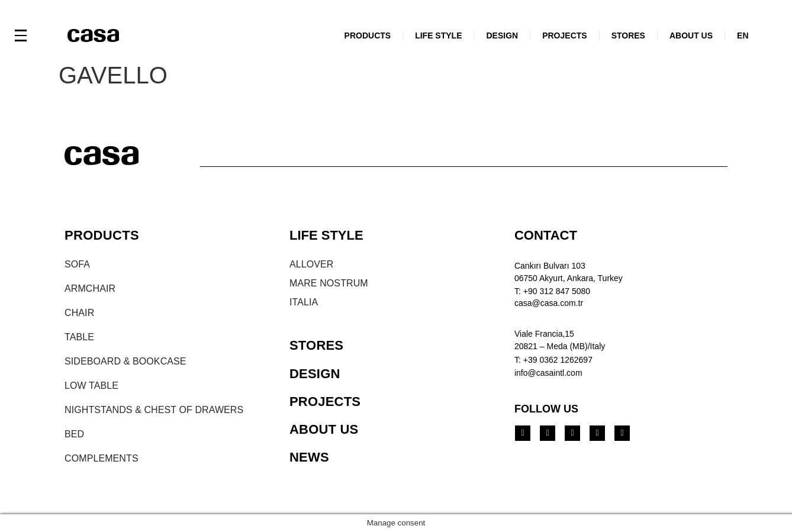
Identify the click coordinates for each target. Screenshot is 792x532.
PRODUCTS (368, 36)
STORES (628, 36)
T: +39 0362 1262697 (553, 360)
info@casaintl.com (548, 373)
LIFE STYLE (438, 36)
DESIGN (502, 36)
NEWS (309, 457)
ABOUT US (691, 36)
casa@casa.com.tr (549, 303)
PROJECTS (564, 36)
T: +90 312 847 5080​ (552, 291)
